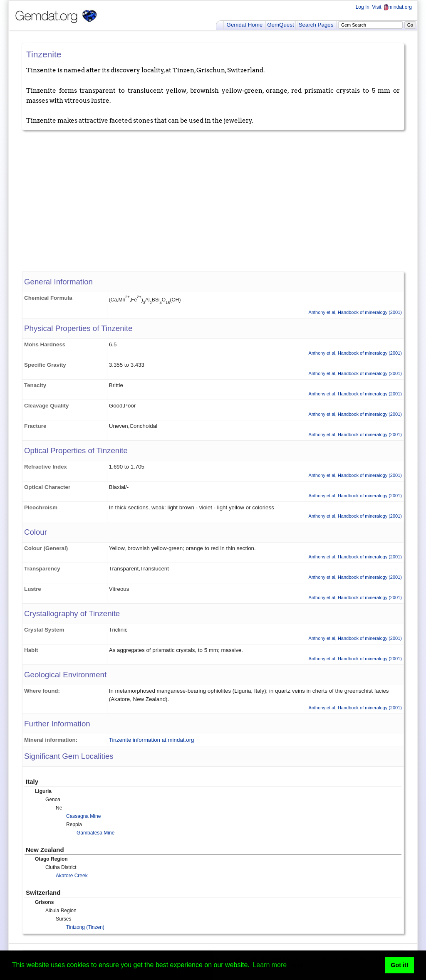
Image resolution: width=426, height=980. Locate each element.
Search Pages (316, 25)
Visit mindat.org (392, 7)
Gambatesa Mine (95, 833)
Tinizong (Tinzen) (85, 927)
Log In (363, 7)
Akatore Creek (72, 876)
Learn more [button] (270, 965)
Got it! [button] (399, 965)
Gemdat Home (245, 25)
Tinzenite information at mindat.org (152, 740)
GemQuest (280, 25)
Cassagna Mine (83, 816)
